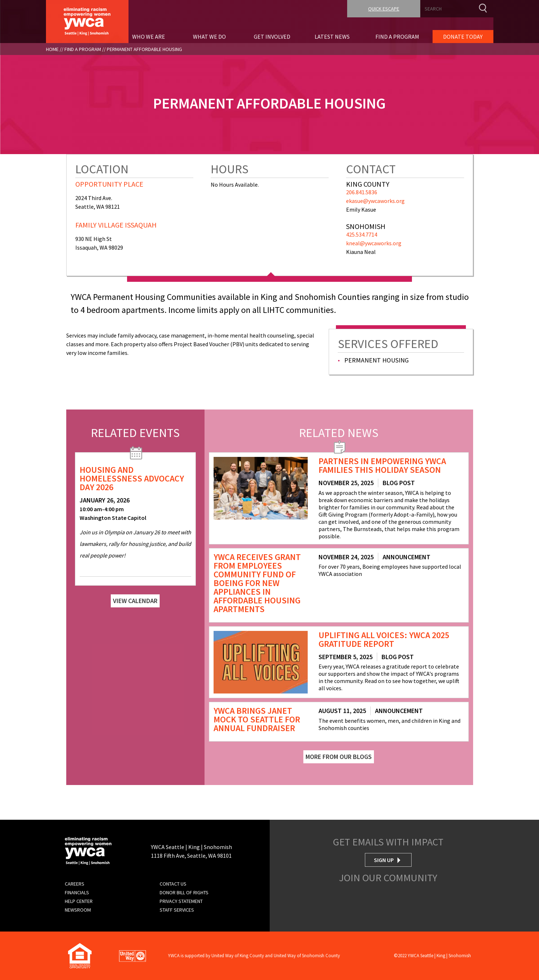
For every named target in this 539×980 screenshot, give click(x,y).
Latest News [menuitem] (332, 37)
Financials (77, 892)
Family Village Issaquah (116, 225)
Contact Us (173, 884)
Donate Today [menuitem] (463, 37)
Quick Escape (384, 9)
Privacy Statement (181, 901)
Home (52, 49)
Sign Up (384, 860)
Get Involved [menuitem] (272, 37)
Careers (75, 884)
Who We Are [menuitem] (149, 37)
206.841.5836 (362, 192)
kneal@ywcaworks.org (374, 243)
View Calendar (135, 601)
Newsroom (78, 910)
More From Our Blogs (339, 757)
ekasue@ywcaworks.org (375, 201)
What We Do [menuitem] (209, 37)
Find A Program (83, 49)
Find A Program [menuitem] (397, 37)
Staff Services (177, 910)
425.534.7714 (362, 234)
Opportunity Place (109, 184)
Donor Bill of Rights (184, 892)
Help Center (79, 901)
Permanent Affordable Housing (144, 49)
